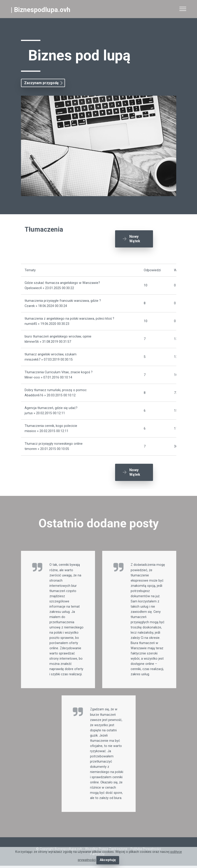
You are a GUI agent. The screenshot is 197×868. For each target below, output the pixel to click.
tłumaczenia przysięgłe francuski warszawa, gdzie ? (63, 299)
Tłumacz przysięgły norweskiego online (54, 442)
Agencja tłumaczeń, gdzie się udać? (51, 406)
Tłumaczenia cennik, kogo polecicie (51, 424)
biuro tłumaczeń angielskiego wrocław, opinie (58, 335)
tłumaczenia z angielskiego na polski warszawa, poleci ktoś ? (69, 317)
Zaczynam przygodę (41, 83)
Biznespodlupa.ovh (42, 10)
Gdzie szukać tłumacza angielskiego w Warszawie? (62, 281)
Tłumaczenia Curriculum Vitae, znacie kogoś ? (59, 371)
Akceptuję (108, 860)
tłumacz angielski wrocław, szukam (51, 353)
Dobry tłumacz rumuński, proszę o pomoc (56, 389)
